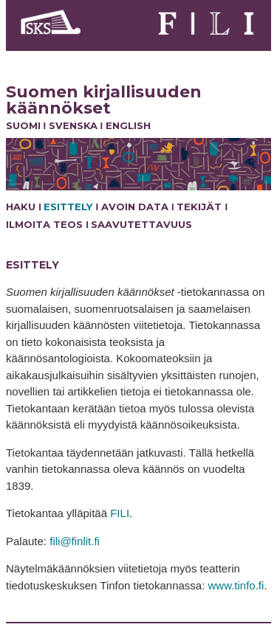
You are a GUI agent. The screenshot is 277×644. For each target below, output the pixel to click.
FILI (120, 513)
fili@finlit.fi (75, 541)
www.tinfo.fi (236, 585)
